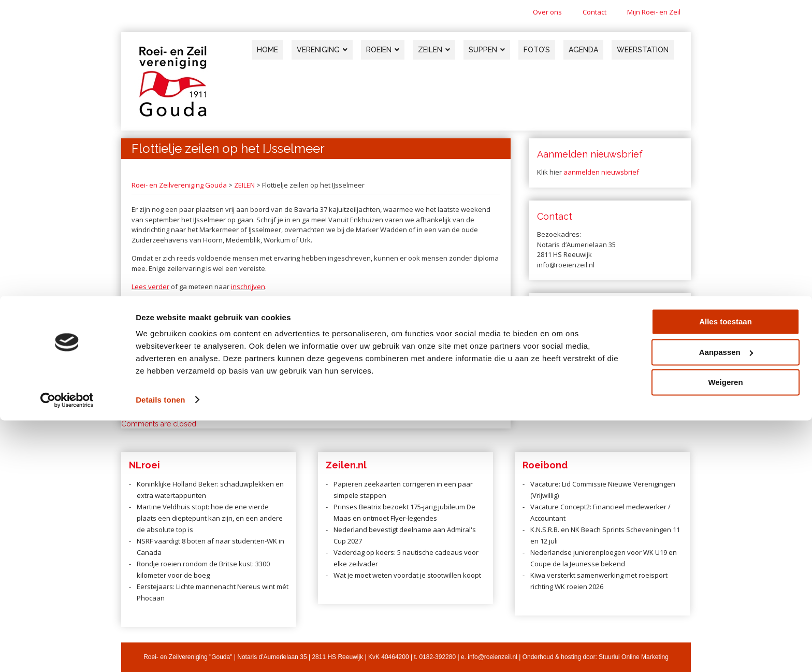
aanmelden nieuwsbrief (601, 172)
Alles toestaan (726, 574)
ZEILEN (244, 185)
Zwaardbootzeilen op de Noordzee (175, 373)
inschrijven (248, 287)
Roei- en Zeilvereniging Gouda (179, 185)
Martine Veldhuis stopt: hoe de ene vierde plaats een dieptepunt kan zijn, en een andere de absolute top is (210, 518)
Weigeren (725, 634)
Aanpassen (726, 604)
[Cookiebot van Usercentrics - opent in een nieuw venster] (67, 652)
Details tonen (160, 652)
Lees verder (150, 287)
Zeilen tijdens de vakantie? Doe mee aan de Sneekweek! (427, 373)
